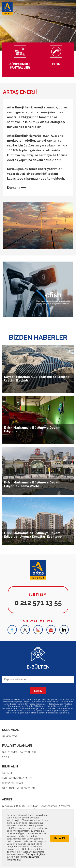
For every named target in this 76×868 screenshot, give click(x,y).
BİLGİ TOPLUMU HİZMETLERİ (19, 788)
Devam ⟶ (16, 187)
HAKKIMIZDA (10, 736)
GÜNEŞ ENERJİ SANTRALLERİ (19, 752)
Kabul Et (60, 838)
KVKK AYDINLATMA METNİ (17, 778)
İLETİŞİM (7, 773)
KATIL (38, 691)
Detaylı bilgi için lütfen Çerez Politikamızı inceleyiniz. (26, 857)
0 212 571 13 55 (38, 603)
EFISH (5, 757)
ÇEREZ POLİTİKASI (12, 783)
